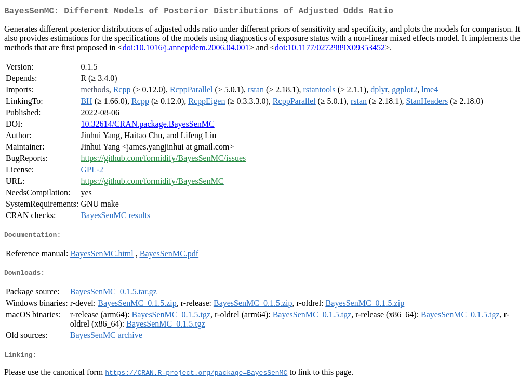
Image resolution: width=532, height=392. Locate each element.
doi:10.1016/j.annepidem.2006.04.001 (186, 50)
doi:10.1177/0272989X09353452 (330, 50)
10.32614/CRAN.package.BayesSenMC (147, 126)
